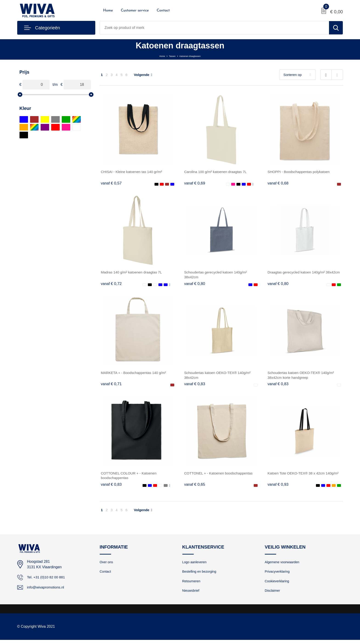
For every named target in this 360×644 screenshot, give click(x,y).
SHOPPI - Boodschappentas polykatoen (300, 172)
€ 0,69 (195, 183)
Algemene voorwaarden (283, 565)
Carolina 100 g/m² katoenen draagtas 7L (217, 172)
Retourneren (192, 585)
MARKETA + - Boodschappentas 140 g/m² (135, 374)
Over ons (107, 565)
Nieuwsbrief (191, 595)
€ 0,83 (195, 386)
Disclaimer (273, 595)
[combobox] (214, 28)
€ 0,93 (278, 487)
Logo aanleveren (195, 565)
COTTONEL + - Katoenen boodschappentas (220, 475)
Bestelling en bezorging (200, 575)
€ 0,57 (112, 183)
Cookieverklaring (278, 585)
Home (108, 11)
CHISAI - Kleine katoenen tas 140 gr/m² (133, 172)
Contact (163, 11)
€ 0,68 (278, 183)
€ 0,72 (112, 284)
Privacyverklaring (278, 575)
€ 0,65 (195, 487)
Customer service (135, 11)
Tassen (167, 56)
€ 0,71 (112, 386)
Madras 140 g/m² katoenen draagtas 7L (133, 273)
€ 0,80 (195, 284)
